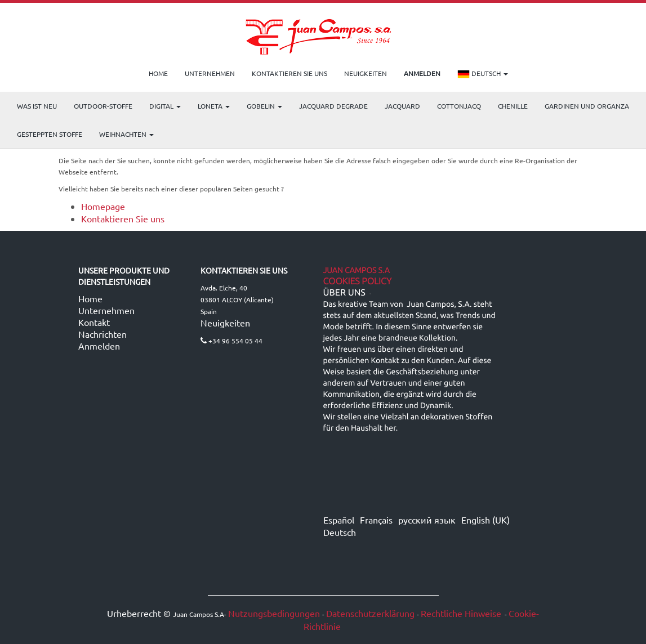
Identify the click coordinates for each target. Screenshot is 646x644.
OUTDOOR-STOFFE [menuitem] (103, 106)
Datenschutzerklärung (370, 613)
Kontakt (94, 322)
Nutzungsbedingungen (274, 613)
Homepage (103, 206)
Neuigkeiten (225, 323)
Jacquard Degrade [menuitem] (333, 106)
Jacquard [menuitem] (402, 106)
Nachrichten (103, 334)
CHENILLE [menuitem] (513, 106)
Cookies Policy (358, 281)
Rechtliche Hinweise (461, 613)
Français (376, 520)
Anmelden (99, 346)
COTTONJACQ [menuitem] (459, 106)
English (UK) (485, 520)
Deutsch (483, 74)
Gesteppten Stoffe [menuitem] (50, 134)
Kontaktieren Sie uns (123, 218)
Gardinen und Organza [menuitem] (587, 106)
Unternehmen (106, 310)
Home (90, 298)
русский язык (427, 520)
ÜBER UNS (344, 293)
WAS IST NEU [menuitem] (37, 106)
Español (339, 520)
